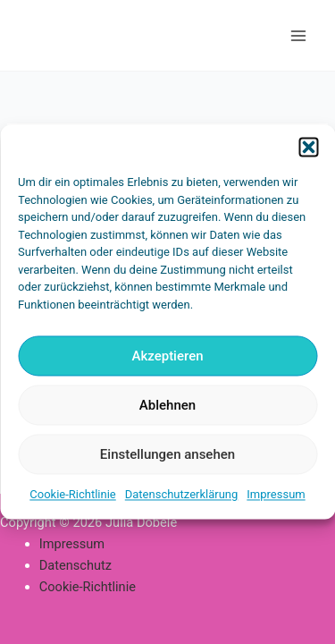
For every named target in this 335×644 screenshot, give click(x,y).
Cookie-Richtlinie (72, 494)
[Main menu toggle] (298, 36)
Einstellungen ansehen (167, 454)
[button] (308, 147)
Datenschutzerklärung (182, 494)
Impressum (276, 494)
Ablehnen (167, 405)
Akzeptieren (167, 356)
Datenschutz (75, 565)
